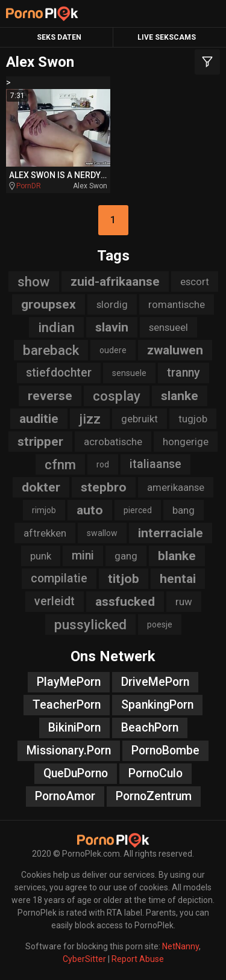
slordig (112, 304)
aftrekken (45, 533)
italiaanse (155, 464)
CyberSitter (84, 959)
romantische (177, 304)
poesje (160, 624)
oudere (113, 350)
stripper (40, 442)
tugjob (193, 419)
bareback (51, 350)
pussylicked (90, 624)
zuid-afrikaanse (115, 282)
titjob (124, 579)
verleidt (55, 601)
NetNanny (180, 946)
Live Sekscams (167, 37)
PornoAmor (65, 796)
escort (195, 282)
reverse (50, 396)
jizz (90, 419)
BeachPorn (150, 728)
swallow (102, 533)
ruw (184, 602)
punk (41, 556)
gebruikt (140, 419)
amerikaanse (176, 487)
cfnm (60, 464)
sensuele (129, 373)
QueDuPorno (76, 773)
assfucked (125, 602)
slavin (112, 327)
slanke (180, 396)
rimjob (44, 510)
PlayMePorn (69, 682)
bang (184, 510)
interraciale (171, 533)
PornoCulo (155, 773)
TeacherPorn (67, 705)
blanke (177, 556)
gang (126, 556)
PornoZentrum (154, 796)
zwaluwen (175, 350)
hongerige (186, 442)
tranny (184, 373)
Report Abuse (138, 959)
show (34, 282)
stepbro (104, 487)
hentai (178, 579)
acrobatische (113, 442)
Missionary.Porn (69, 750)
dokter (41, 487)
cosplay (117, 396)
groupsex (49, 304)
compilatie (59, 578)
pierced (138, 510)
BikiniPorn (74, 728)
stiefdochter (59, 373)
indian (56, 327)
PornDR (29, 186)
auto (90, 510)
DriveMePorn (155, 682)
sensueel (168, 327)
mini (83, 556)
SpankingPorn (157, 705)
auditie (39, 419)
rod (103, 464)
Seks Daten (59, 37)
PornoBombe (165, 750)
